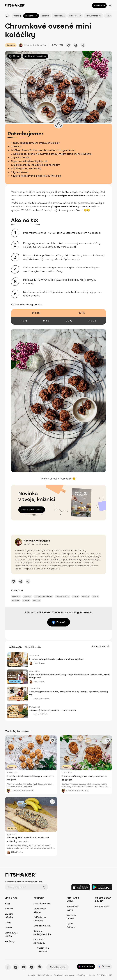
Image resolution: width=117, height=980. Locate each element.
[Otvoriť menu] (110, 5)
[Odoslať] (44, 887)
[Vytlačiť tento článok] (76, 45)
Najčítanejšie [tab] (15, 647)
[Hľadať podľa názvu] (7, 16)
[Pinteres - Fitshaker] (40, 967)
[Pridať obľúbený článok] (68, 45)
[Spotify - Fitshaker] (32, 967)
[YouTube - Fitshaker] (24, 967)
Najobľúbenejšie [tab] (33, 647)
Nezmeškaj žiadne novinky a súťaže (24, 882)
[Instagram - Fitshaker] (16, 967)
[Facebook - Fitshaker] (8, 967)
